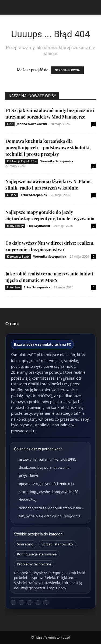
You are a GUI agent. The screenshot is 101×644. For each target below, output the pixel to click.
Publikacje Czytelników (22, 161)
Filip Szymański (39, 226)
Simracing (25, 544)
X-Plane (12, 195)
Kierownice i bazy (18, 257)
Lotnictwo (13, 287)
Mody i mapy (15, 226)
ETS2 (10, 124)
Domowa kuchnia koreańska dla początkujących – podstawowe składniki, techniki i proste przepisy (48, 147)
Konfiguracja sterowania (37, 554)
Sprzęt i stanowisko (57, 544)
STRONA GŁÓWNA (67, 70)
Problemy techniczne (34, 564)
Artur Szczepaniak (34, 195)
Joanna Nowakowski (32, 124)
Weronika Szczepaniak (57, 161)
